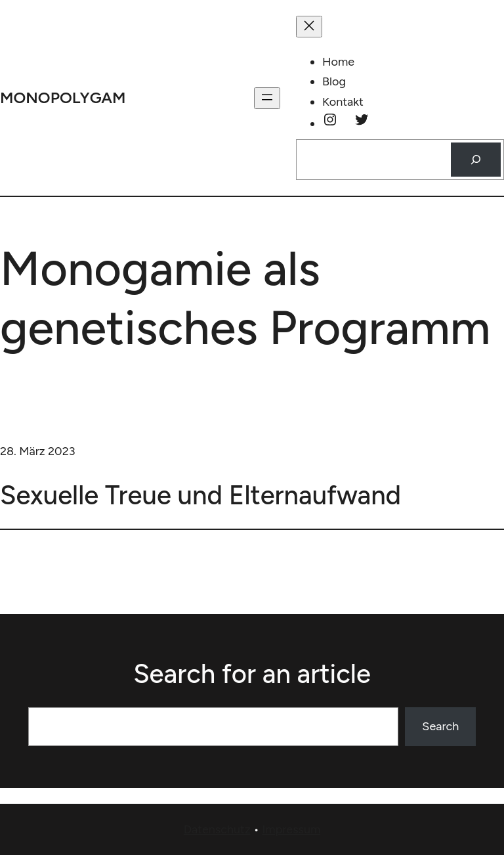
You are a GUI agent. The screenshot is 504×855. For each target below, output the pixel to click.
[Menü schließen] (309, 27)
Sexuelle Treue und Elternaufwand (200, 495)
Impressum (291, 829)
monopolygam (63, 98)
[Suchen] (476, 160)
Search (440, 726)
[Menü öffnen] (267, 98)
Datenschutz (217, 829)
